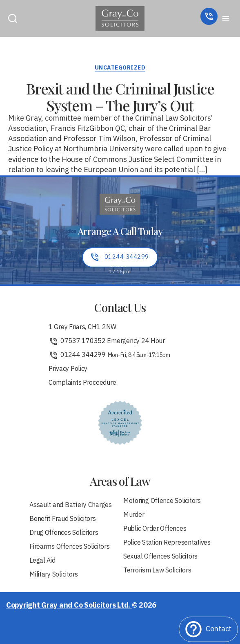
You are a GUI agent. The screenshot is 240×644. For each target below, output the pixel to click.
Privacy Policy (68, 369)
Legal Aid (42, 561)
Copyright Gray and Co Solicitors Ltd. (69, 606)
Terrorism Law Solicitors (157, 571)
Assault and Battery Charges (71, 505)
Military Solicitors (54, 575)
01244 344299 (109, 355)
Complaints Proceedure (82, 383)
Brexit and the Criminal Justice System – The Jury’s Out (120, 97)
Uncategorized (120, 68)
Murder (134, 515)
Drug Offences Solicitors (64, 533)
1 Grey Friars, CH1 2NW (82, 328)
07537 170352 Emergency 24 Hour (107, 341)
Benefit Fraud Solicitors (63, 519)
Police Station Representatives (167, 543)
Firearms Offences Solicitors (69, 547)
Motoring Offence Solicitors (162, 501)
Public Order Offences (155, 529)
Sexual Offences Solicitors (160, 557)
